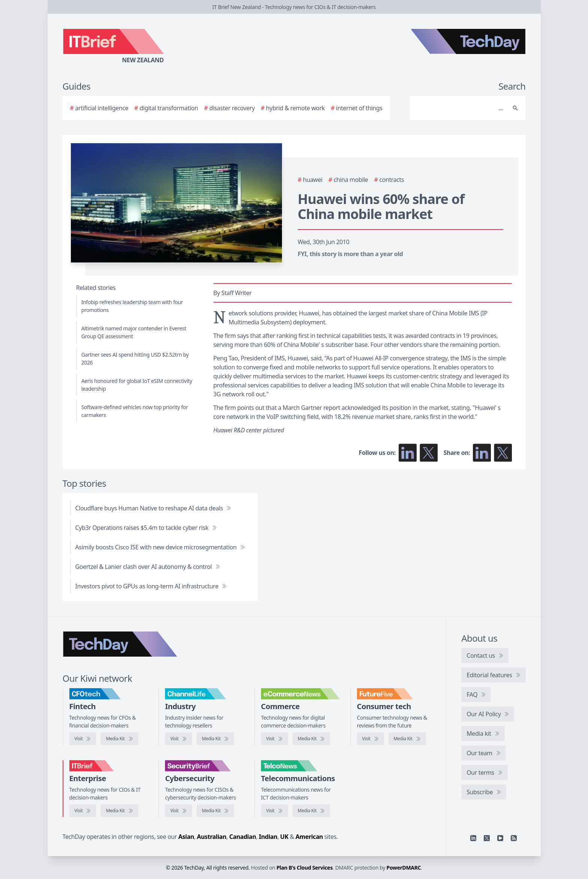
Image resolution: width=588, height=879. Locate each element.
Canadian (243, 837)
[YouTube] (500, 838)
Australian (211, 837)
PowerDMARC (404, 868)
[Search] (460, 108)
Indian (268, 837)
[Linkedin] (473, 838)
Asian (186, 837)
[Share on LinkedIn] (482, 453)
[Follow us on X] (429, 453)
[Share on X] (503, 453)
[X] (487, 838)
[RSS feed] (514, 838)
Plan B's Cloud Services (304, 868)
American (309, 837)
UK (284, 837)
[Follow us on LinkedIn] (408, 453)
